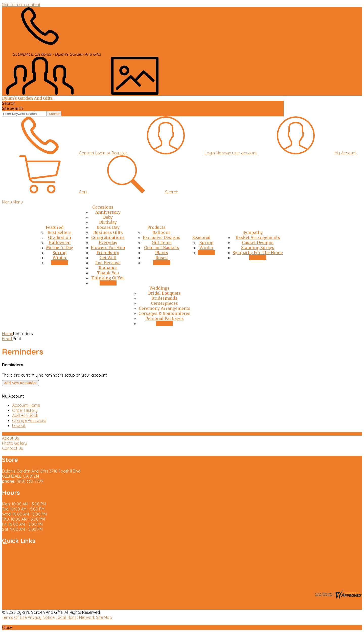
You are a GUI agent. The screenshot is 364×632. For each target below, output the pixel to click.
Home (8, 334)
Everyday (108, 242)
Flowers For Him (108, 248)
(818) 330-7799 (92, 44)
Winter (60, 258)
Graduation (60, 237)
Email (7, 339)
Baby (108, 217)
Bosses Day (108, 227)
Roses (162, 258)
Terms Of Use (14, 617)
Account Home (26, 405)
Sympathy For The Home (258, 253)
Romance (108, 268)
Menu (18, 202)
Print (17, 339)
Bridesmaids (164, 298)
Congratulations (108, 237)
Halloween (60, 242)
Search (9, 103)
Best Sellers (60, 232)
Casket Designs (258, 242)
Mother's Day (60, 248)
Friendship (108, 253)
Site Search (13, 108)
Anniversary (108, 212)
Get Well (108, 258)
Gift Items (162, 242)
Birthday (108, 222)
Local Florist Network (75, 617)
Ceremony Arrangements (165, 308)
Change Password (29, 420)
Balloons (162, 232)
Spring (60, 253)
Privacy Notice (41, 617)
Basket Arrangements (258, 237)
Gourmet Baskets (162, 248)
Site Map (104, 617)
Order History (25, 410)
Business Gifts (108, 232)
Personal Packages (165, 318)
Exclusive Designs (162, 237)
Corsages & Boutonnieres (164, 313)
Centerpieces (164, 303)
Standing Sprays (258, 248)
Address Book (25, 415)
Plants (162, 253)
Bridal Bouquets (164, 293)
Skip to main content (21, 5)
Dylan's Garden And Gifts (27, 98)
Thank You (108, 273)
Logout (19, 425)
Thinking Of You (108, 278)
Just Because (108, 263)
